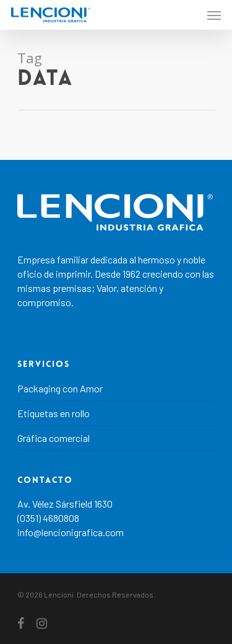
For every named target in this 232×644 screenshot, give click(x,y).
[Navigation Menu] (214, 15)
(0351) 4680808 (48, 518)
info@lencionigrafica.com (71, 532)
